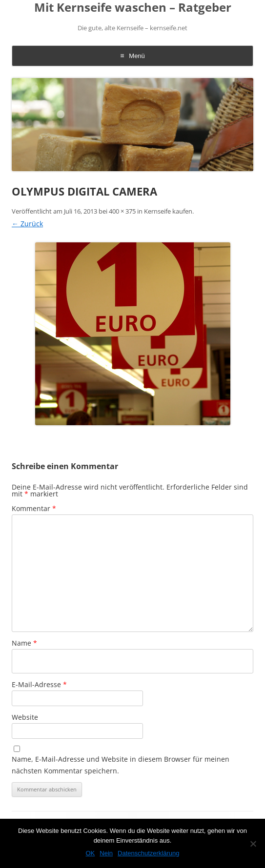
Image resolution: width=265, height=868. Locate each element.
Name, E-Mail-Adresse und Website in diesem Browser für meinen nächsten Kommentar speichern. (121, 765)
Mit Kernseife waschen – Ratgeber (133, 8)
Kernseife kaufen (168, 211)
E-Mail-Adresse (39, 684)
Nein (106, 853)
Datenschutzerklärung (148, 853)
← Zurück (27, 224)
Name (24, 643)
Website (25, 717)
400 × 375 (122, 211)
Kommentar (34, 508)
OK (90, 853)
